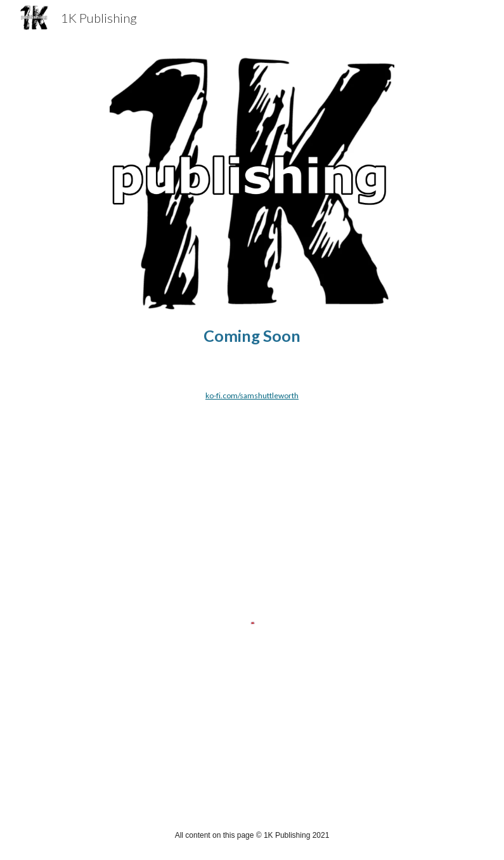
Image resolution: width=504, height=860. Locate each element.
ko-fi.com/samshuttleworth (252, 395)
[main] (252, 336)
